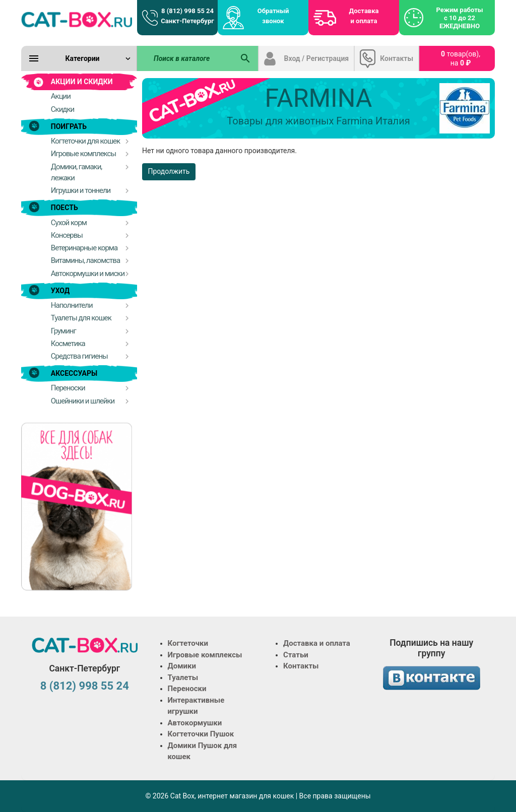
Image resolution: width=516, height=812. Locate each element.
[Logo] (77, 19)
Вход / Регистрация (317, 58)
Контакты (397, 58)
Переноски (187, 689)
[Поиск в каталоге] (185, 58)
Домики (182, 666)
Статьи (296, 655)
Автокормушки (195, 723)
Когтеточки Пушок (201, 734)
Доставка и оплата (364, 16)
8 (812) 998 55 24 (85, 686)
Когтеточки (188, 643)
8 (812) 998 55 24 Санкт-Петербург (187, 16)
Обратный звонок (273, 16)
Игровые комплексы (205, 655)
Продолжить (169, 171)
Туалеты (183, 678)
